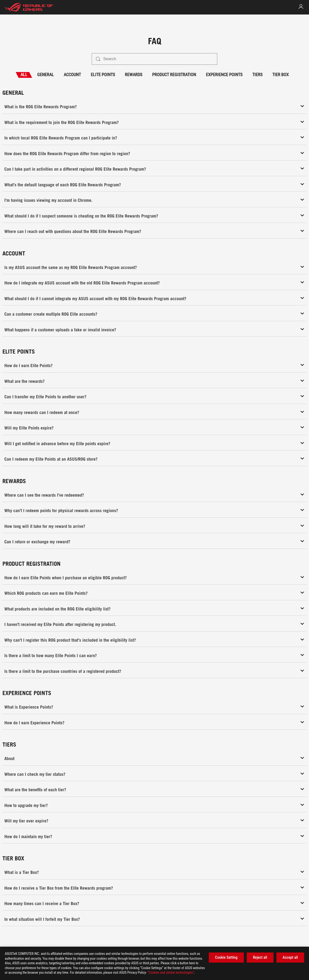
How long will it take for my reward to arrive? (45, 526)
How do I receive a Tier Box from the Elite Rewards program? (59, 888)
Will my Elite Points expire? (29, 428)
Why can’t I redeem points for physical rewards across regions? (61, 510)
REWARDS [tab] (133, 75)
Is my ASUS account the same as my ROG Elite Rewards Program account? (71, 267)
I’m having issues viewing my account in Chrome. (48, 200)
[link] (301, 7)
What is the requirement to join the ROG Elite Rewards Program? (62, 122)
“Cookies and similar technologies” (171, 973)
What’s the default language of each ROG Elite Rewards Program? (63, 185)
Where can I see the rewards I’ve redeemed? (44, 495)
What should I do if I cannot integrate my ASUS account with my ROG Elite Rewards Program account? (95, 298)
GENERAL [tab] (46, 75)
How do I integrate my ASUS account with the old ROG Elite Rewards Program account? (82, 283)
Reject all (260, 957)
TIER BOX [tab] (281, 75)
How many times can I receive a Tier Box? (42, 903)
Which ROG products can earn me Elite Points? (46, 593)
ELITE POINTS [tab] (103, 75)
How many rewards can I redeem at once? (42, 412)
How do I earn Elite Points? (28, 365)
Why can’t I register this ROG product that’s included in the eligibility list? (70, 640)
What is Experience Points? (29, 707)
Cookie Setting (226, 957)
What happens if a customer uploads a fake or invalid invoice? (60, 330)
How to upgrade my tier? (26, 805)
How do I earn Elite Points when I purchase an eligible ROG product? (66, 578)
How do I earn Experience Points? (34, 723)
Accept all (290, 957)
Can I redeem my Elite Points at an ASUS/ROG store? (51, 459)
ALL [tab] (24, 75)
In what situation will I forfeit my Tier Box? (42, 919)
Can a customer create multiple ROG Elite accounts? (51, 314)
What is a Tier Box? (22, 872)
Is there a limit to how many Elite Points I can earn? (51, 655)
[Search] (158, 59)
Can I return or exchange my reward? (37, 542)
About (9, 758)
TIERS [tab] (257, 75)
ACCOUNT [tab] (72, 75)
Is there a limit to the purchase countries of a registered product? (63, 671)
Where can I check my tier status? (35, 774)
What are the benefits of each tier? (35, 790)
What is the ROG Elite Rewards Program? (41, 107)
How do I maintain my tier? (28, 836)
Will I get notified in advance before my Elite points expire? (57, 443)
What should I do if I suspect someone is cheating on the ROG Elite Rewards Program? (81, 216)
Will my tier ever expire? (26, 821)
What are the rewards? (25, 381)
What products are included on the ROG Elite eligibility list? (57, 609)
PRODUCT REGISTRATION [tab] (174, 75)
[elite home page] (29, 7)
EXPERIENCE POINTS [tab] (224, 75)
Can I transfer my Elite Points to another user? (45, 397)
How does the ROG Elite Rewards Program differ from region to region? (67, 153)
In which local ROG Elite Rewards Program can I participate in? (61, 138)
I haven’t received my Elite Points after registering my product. (60, 624)
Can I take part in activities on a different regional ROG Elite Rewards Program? (75, 169)
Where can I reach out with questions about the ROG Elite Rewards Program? (73, 231)
